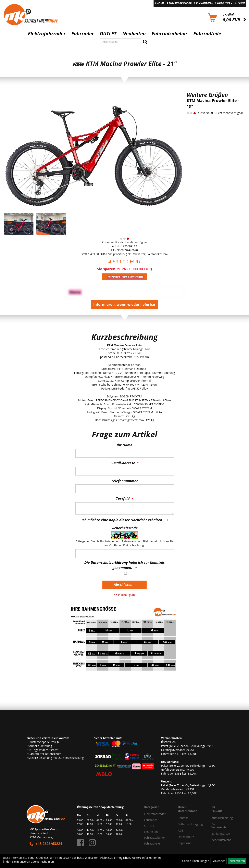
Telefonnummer (124, 481)
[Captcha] (125, 554)
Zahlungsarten (215, 834)
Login (241, 3)
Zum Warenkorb (180, 3)
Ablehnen (219, 861)
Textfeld (123, 499)
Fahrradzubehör (169, 34)
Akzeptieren (237, 861)
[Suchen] (145, 42)
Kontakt (183, 818)
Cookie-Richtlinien (42, 862)
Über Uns (225, 3)
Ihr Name (124, 445)
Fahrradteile (207, 34)
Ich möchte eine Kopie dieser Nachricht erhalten (122, 520)
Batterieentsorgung (190, 824)
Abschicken (123, 585)
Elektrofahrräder (47, 34)
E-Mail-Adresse (123, 463)
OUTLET (108, 34)
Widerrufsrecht (215, 840)
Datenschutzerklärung (109, 562)
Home (160, 3)
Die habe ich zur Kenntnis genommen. (124, 565)
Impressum (185, 843)
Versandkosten (157, 254)
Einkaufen (204, 3)
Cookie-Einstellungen (196, 861)
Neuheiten (134, 34)
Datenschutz (186, 837)
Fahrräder (83, 34)
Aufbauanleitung (215, 818)
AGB (181, 830)
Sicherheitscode (124, 528)
